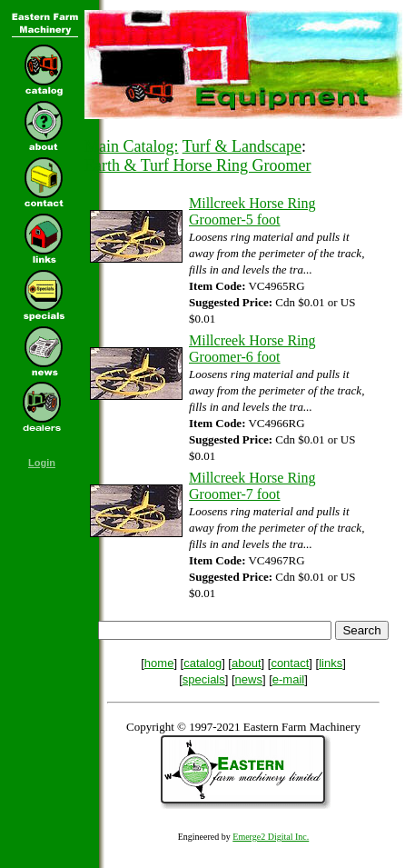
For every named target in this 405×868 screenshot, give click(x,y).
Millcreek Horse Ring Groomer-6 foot (252, 349)
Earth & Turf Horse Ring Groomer (198, 165)
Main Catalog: (131, 146)
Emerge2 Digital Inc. (271, 837)
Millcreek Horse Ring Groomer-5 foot (252, 211)
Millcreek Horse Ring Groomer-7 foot (252, 486)
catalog (202, 663)
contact (290, 663)
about (247, 663)
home (159, 663)
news (249, 679)
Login (42, 463)
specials (204, 679)
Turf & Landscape (242, 146)
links (331, 663)
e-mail (288, 679)
